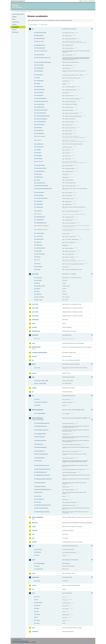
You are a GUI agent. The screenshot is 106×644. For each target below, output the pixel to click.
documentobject (40, 92)
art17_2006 (35, 308)
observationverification (41, 168)
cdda (33, 323)
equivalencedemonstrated (42, 101)
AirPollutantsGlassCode (42, 426)
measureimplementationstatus (43, 116)
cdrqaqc (38, 78)
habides (34, 388)
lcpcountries (39, 549)
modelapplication (40, 133)
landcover (35, 530)
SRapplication (39, 245)
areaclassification (40, 55)
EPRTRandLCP (36, 347)
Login (82, 1)
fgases (34, 364)
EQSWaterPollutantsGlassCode (43, 475)
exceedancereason (40, 107)
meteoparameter (40, 130)
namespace (39, 153)
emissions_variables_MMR (42, 381)
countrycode (39, 278)
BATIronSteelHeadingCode (42, 454)
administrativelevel (40, 38)
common (35, 327)
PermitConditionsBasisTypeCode (44, 489)
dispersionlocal (40, 87)
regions (38, 566)
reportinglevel (39, 201)
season (38, 291)
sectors (38, 555)
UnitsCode (38, 502)
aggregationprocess (41, 45)
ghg (33, 377)
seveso (34, 585)
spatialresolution (40, 239)
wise (33, 628)
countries (38, 368)
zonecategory (39, 267)
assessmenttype (40, 65)
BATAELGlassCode (40, 437)
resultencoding (40, 207)
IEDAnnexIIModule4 (38, 517)
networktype (39, 156)
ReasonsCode (39, 492)
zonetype (38, 270)
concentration (39, 603)
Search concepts (44, 25)
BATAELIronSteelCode (41, 441)
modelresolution (40, 147)
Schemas (15, 24)
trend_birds (39, 294)
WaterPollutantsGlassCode (42, 508)
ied (33, 396)
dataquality (35, 335)
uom (33, 593)
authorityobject (40, 71)
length (38, 608)
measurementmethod (41, 122)
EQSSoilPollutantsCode (41, 472)
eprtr (33, 343)
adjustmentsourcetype (41, 33)
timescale (38, 257)
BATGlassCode (40, 444)
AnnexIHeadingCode (41, 413)
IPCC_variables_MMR (41, 383)
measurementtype (40, 125)
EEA (18, 1)
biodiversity (35, 320)
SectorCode (39, 496)
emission (38, 606)
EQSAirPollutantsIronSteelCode (43, 469)
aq (33, 29)
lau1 (33, 534)
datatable (38, 84)
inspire (34, 527)
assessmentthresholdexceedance (44, 62)
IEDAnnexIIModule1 (38, 410)
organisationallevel (40, 171)
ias (33, 392)
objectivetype (39, 159)
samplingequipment (41, 217)
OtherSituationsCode (41, 483)
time (37, 617)
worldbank (35, 632)
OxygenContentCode (41, 487)
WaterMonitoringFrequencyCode (43, 505)
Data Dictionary (23, 11)
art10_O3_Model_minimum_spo (43, 58)
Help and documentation (18, 14)
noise (34, 573)
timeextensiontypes (41, 254)
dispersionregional (40, 90)
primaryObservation (41, 183)
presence (38, 289)
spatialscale (39, 242)
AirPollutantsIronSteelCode (42, 430)
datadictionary (36, 331)
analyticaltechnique (41, 48)
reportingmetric (40, 204)
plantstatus (39, 552)
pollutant (38, 180)
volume (38, 623)
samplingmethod (40, 220)
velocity (38, 620)
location (38, 283)
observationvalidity (40, 165)
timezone (38, 264)
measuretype (39, 128)
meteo (38, 611)
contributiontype (40, 81)
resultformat (39, 211)
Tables (14, 19)
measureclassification (41, 113)
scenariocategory (40, 233)
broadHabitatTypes (40, 563)
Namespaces (15, 32)
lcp (33, 546)
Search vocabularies (34, 25)
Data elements (16, 22)
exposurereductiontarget (42, 110)
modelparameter (40, 144)
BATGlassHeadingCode (41, 447)
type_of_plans (39, 300)
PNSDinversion (40, 177)
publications (36, 577)
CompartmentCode (40, 458)
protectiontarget (40, 195)
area (37, 600)
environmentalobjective (41, 98)
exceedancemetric (40, 104)
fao (33, 360)
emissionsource (40, 95)
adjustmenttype (40, 35)
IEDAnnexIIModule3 (38, 418)
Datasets (14, 17)
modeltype (38, 150)
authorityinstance (40, 68)
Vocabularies (16, 27)
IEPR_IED (35, 523)
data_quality (39, 280)
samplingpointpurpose (41, 223)
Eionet (18, 11)
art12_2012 (35, 274)
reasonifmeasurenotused (42, 198)
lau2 (33, 538)
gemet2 (34, 373)
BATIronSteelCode (40, 451)
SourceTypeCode (40, 499)
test (33, 589)
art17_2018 (35, 316)
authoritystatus (40, 75)
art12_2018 (35, 304)
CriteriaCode (39, 461)
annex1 (38, 399)
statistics (38, 614)
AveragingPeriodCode (41, 434)
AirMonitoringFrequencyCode (43, 423)
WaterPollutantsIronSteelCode (43, 512)
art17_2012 (35, 312)
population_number (41, 286)
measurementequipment (42, 119)
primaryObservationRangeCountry (44, 189)
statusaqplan (39, 251)
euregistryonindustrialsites (40, 353)
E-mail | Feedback (17, 640)
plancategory (39, 174)
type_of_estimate (40, 297)
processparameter (40, 192)
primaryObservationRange (42, 186)
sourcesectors (39, 236)
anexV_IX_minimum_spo (42, 51)
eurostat (34, 356)
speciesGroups (40, 569)
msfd (33, 560)
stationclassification (41, 248)
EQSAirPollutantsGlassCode (43, 465)
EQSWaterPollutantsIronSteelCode (44, 479)
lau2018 (34, 542)
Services (14, 30)
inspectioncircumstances (42, 402)
